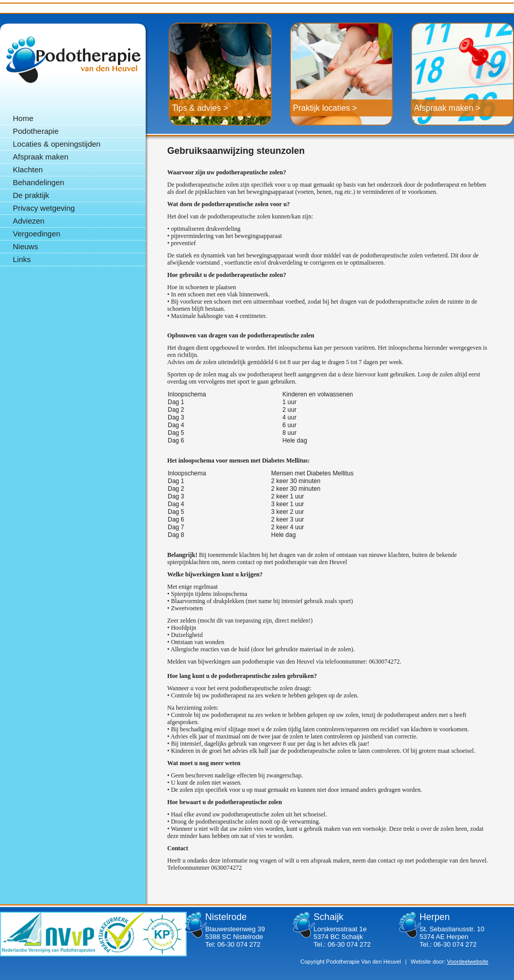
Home (23, 118)
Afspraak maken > (447, 108)
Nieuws (25, 246)
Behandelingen (38, 182)
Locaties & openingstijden (57, 144)
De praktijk (31, 195)
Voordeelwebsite (468, 962)
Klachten (28, 169)
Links (22, 259)
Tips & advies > (200, 108)
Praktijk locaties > (325, 108)
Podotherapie (73, 59)
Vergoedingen (37, 234)
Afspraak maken (41, 157)
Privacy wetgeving (44, 208)
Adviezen (29, 221)
